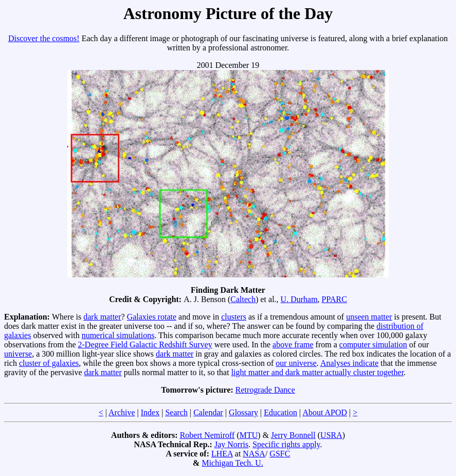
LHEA (222, 454)
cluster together (378, 372)
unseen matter (369, 317)
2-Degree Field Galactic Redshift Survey (145, 345)
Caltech (243, 299)
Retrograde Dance (265, 390)
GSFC (280, 454)
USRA (331, 435)
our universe (296, 363)
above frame (293, 345)
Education (280, 412)
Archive (122, 412)
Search (176, 412)
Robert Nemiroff (207, 435)
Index (150, 412)
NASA (254, 454)
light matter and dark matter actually (292, 372)
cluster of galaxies (49, 363)
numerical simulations (118, 335)
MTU (249, 435)
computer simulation (373, 345)
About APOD (325, 412)
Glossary (243, 412)
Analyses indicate (349, 363)
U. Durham (299, 299)
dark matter (102, 317)
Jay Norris (231, 444)
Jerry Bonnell (293, 435)
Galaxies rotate (152, 317)
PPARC (334, 299)
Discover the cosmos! (44, 38)
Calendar (208, 412)
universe (18, 354)
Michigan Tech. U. (232, 463)
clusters (234, 317)
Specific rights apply (286, 444)
